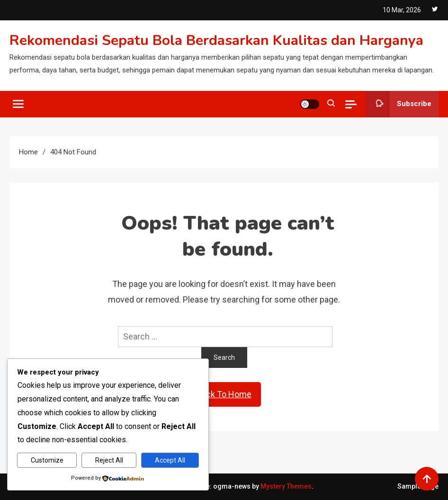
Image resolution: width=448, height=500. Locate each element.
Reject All (109, 460)
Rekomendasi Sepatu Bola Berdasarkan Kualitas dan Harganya (216, 40)
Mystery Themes (286, 486)
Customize (47, 460)
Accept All (170, 460)
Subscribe (399, 104)
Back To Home (224, 394)
